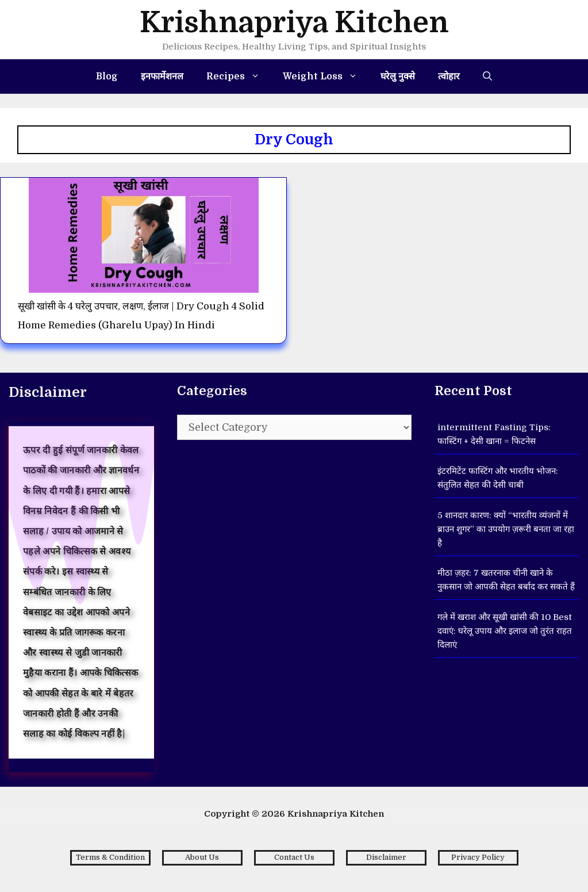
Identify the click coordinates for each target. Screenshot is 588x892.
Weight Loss (326, 76)
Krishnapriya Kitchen (294, 23)
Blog (107, 76)
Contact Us (294, 857)
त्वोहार (449, 76)
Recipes (239, 76)
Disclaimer (386, 857)
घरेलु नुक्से (398, 76)
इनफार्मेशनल (162, 76)
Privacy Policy (478, 857)
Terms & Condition (110, 857)
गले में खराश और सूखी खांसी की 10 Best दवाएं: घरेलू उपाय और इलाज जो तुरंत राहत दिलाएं (505, 631)
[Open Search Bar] (487, 76)
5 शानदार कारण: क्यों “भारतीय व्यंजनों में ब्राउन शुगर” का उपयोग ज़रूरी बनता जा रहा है (506, 529)
